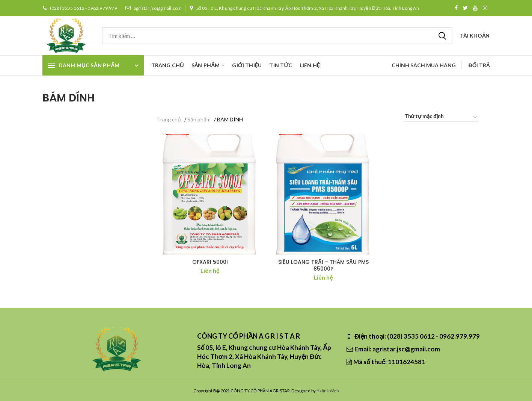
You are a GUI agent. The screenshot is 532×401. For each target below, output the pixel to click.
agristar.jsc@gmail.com (154, 8)
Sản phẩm (199, 119)
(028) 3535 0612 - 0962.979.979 (80, 8)
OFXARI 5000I (210, 262)
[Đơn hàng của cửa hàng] (441, 117)
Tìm (442, 36)
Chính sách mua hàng (424, 65)
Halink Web (328, 391)
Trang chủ (169, 119)
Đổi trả (479, 65)
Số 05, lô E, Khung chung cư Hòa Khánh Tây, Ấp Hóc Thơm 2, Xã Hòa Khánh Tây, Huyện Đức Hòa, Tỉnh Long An (304, 8)
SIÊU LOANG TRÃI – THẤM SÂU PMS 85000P (323, 265)
